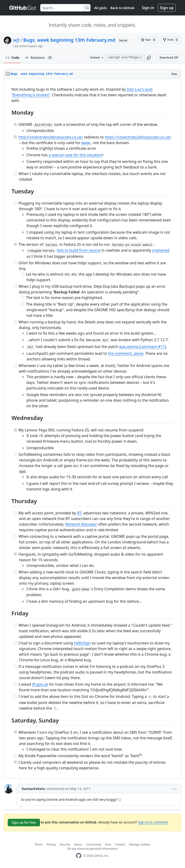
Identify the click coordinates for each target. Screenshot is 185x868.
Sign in (148, 8)
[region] (92, 429)
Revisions (39, 58)
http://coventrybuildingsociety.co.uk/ (51, 137)
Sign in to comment (153, 822)
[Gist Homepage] (23, 8)
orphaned (161, 250)
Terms (39, 844)
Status (78, 844)
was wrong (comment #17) (142, 347)
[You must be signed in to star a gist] (149, 40)
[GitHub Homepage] (79, 856)
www (85, 143)
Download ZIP (169, 58)
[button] (149, 58)
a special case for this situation (76, 155)
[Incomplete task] (15, 174)
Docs (108, 844)
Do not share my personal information (93, 849)
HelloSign (82, 643)
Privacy (51, 844)
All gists (100, 8)
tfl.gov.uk (40, 684)
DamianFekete (33, 789)
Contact (120, 844)
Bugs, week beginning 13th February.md (69, 40)
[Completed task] (15, 124)
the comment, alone (126, 353)
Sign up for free (24, 822)
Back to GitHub (122, 8)
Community (94, 844)
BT (79, 513)
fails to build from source (78, 250)
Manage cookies (140, 844)
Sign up (167, 8)
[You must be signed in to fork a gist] (171, 40)
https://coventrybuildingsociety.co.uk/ (138, 137)
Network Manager (81, 524)
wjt (16, 40)
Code (13, 58)
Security (65, 844)
